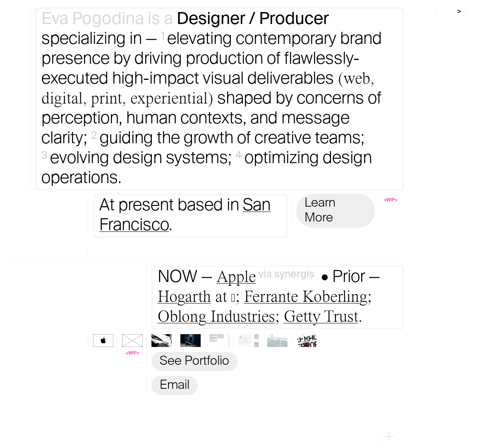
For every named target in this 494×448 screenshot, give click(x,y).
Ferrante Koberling (306, 297)
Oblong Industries (216, 317)
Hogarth (184, 297)
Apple (236, 277)
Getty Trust (321, 317)
